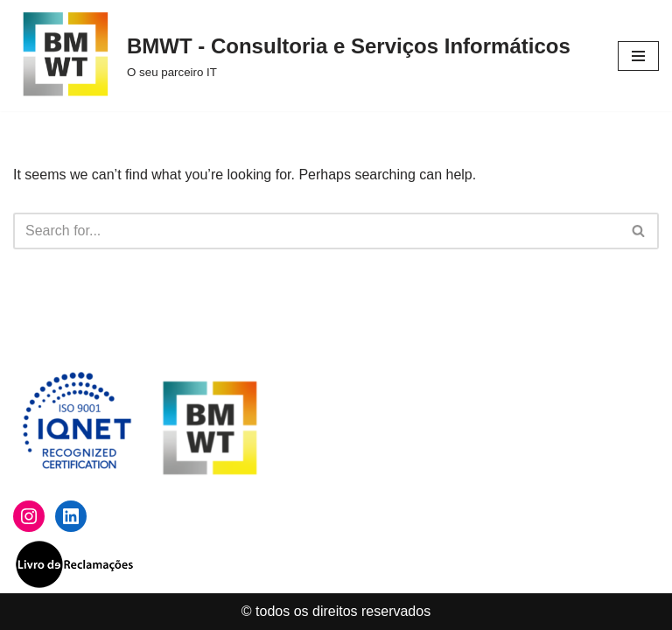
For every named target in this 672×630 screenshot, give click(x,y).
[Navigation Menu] (638, 56)
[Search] (316, 231)
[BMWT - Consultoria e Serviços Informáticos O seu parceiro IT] (292, 56)
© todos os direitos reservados (336, 611)
